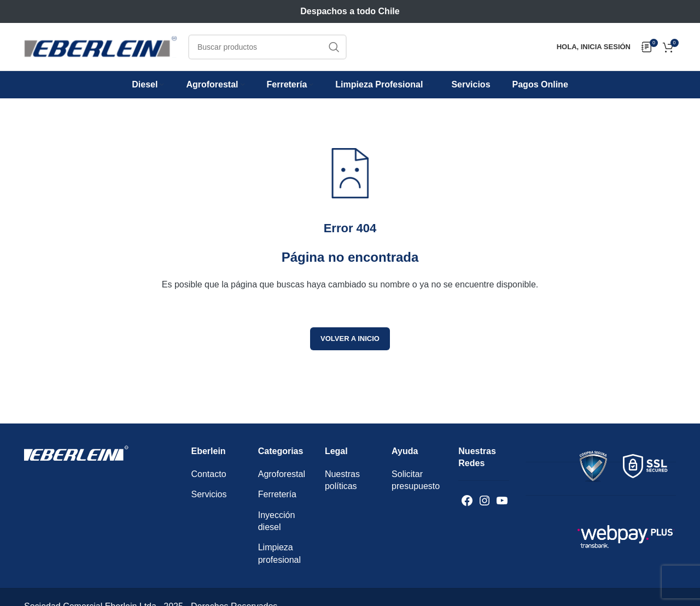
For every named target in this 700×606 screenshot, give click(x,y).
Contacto (209, 474)
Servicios (209, 494)
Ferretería (277, 494)
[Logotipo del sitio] (101, 46)
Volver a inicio (350, 339)
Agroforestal (282, 474)
